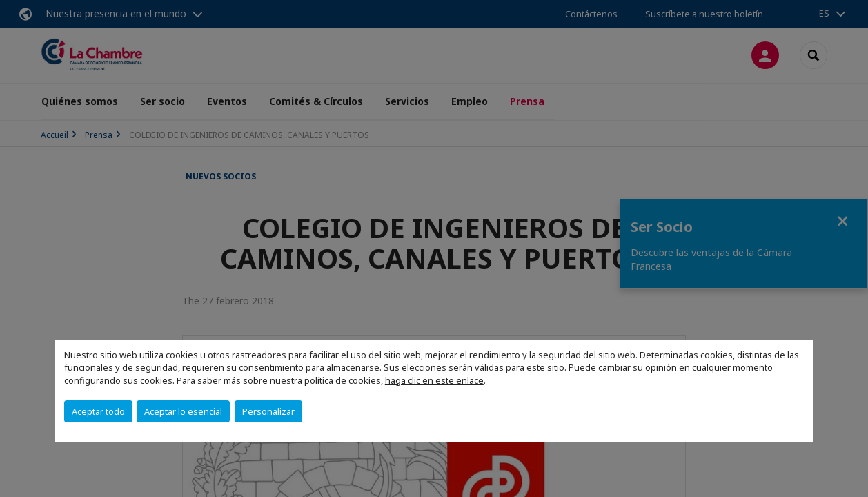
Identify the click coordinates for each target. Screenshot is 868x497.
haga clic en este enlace (434, 380)
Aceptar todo (98, 411)
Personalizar (268, 411)
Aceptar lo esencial (183, 411)
